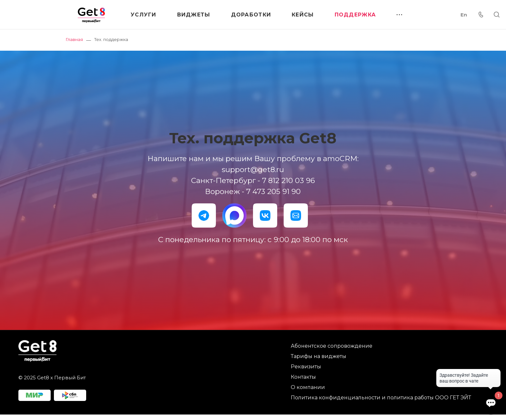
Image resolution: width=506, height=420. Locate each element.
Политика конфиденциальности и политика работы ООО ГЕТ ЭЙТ (381, 398)
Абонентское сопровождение (332, 346)
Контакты (303, 377)
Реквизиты (306, 367)
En (464, 15)
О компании (308, 387)
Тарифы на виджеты (319, 356)
